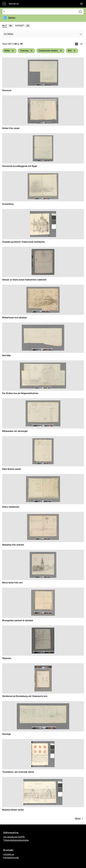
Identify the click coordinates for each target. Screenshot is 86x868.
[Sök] (39, 12)
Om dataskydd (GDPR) (14, 837)
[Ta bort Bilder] (13, 51)
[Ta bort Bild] (74, 51)
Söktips (12, 18)
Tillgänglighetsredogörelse (16, 840)
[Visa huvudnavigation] (81, 4)
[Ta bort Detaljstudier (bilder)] (61, 51)
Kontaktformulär (11, 858)
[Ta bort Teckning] (31, 51)
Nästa (79, 819)
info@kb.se (9, 854)
